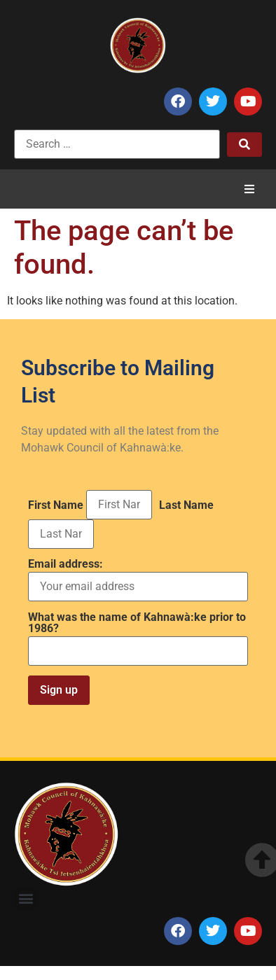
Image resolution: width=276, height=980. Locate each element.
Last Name (186, 505)
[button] (249, 189)
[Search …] (117, 144)
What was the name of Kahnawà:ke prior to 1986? (137, 623)
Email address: (138, 580)
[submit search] (244, 145)
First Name (56, 505)
